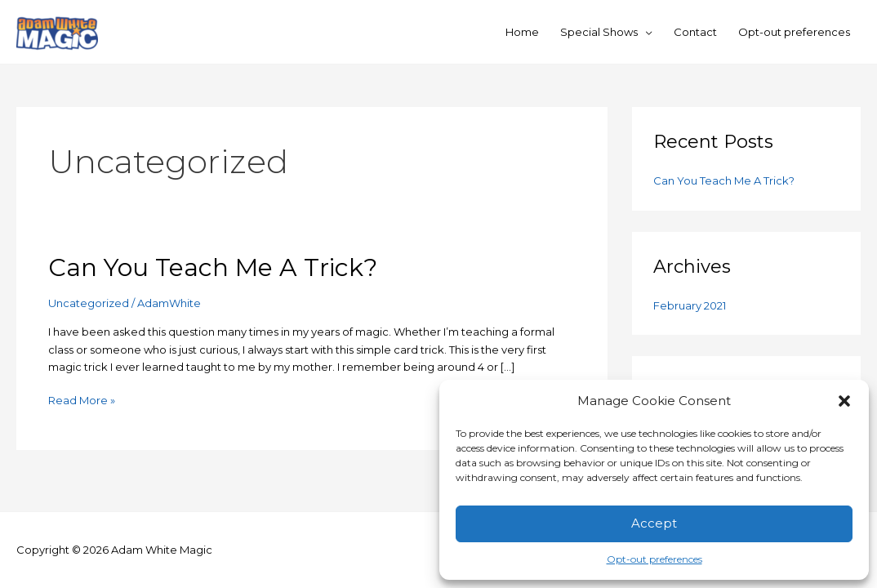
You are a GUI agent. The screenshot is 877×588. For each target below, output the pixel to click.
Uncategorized (89, 303)
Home (522, 32)
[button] (844, 401)
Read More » (82, 399)
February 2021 (690, 305)
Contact (695, 32)
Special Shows (599, 32)
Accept (654, 523)
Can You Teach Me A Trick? (213, 267)
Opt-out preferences (654, 559)
